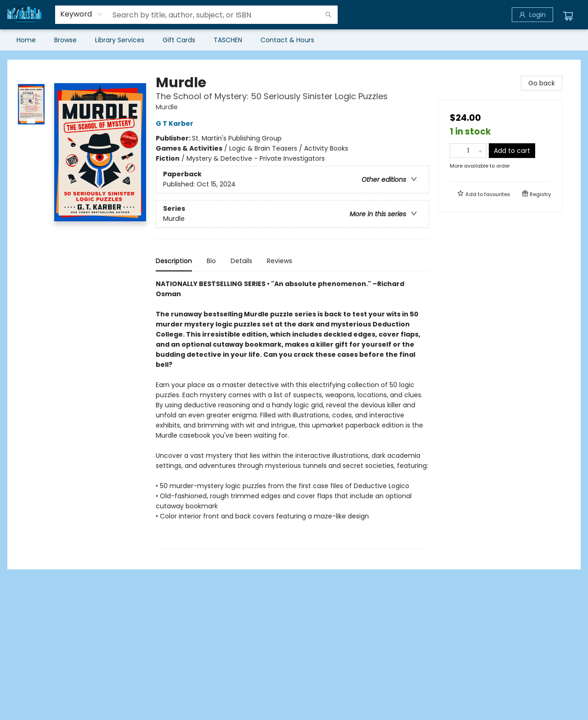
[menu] (294, 40)
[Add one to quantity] (480, 151)
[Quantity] (468, 151)
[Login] (532, 15)
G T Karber (176, 124)
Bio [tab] (211, 261)
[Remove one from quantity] (456, 151)
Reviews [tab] (280, 261)
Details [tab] (241, 261)
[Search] (328, 15)
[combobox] (82, 14)
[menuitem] (26, 40)
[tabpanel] (292, 414)
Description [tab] (174, 261)
